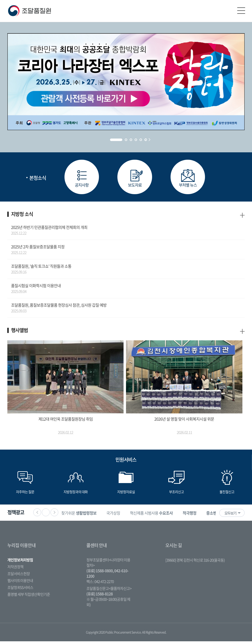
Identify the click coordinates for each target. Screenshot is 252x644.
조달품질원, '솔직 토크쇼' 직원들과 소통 (41, 268)
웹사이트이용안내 (20, 583)
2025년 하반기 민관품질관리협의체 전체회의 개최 (49, 230)
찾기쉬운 (87, 516)
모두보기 (230, 516)
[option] (87, 515)
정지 (46, 515)
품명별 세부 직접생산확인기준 (29, 597)
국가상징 (121, 516)
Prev (145, 140)
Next (150, 140)
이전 (37, 515)
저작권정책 (15, 569)
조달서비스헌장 (19, 576)
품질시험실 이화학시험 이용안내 (36, 288)
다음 (54, 515)
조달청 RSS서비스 (20, 590)
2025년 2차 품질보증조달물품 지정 (38, 249)
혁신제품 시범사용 (159, 516)
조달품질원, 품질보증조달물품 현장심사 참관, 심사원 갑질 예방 (59, 307)
